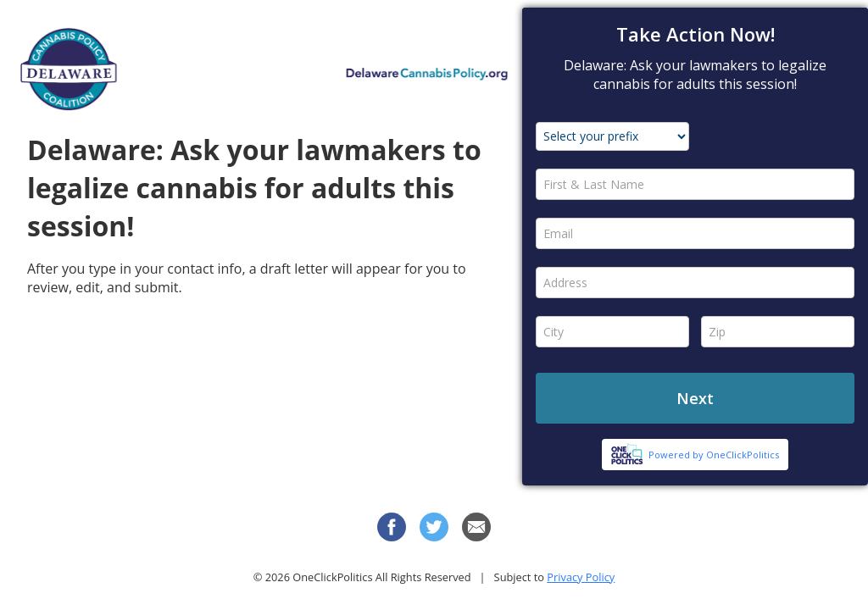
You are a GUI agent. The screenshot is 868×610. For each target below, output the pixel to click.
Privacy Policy (581, 577)
